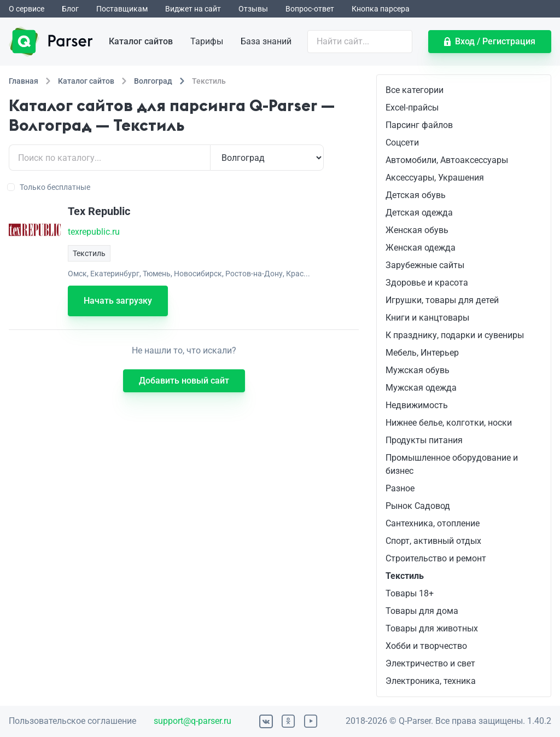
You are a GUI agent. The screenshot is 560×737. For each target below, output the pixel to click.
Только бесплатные (49, 187)
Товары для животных (432, 628)
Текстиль (405, 576)
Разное (400, 488)
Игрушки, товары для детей (442, 300)
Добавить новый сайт (184, 381)
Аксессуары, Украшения (435, 178)
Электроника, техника (431, 681)
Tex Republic (99, 211)
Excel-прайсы (412, 108)
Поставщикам (122, 9)
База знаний (266, 41)
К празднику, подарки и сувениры (455, 335)
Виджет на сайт (193, 9)
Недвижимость (417, 405)
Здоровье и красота (427, 283)
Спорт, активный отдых (433, 541)
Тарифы (207, 41)
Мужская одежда (421, 388)
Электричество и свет (430, 663)
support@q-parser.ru (192, 721)
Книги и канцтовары (427, 318)
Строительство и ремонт (436, 558)
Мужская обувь (418, 370)
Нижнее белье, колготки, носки (449, 423)
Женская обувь (417, 230)
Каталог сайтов (141, 41)
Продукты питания (424, 440)
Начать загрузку (118, 301)
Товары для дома (422, 611)
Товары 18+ (410, 593)
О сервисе (27, 9)
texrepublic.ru (94, 232)
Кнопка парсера (381, 9)
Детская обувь (416, 195)
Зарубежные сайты (425, 265)
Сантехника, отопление (433, 523)
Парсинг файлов (419, 125)
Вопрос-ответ (310, 9)
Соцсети (402, 143)
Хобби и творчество (426, 646)
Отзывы (253, 9)
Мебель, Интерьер (422, 353)
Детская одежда (419, 213)
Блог (70, 9)
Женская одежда (421, 248)
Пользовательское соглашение (72, 721)
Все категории (415, 90)
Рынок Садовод (418, 506)
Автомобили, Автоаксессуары (447, 160)
